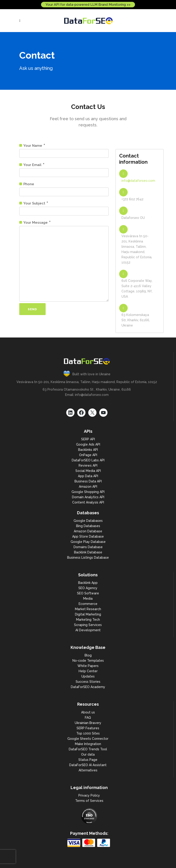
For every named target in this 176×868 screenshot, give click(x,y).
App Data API (88, 476)
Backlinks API (88, 450)
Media (88, 599)
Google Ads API (88, 444)
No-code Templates (88, 661)
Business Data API (88, 481)
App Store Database (88, 536)
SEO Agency (88, 588)
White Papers (88, 666)
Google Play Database (88, 542)
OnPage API (88, 455)
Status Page (88, 760)
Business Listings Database (88, 558)
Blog (88, 655)
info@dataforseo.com (138, 181)
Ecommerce (88, 604)
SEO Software (88, 593)
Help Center (88, 671)
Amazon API (88, 487)
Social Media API (88, 471)
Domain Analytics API (88, 497)
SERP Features (88, 728)
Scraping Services (88, 625)
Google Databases (88, 521)
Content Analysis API (88, 502)
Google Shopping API (88, 492)
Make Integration (88, 744)
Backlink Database (88, 552)
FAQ (88, 718)
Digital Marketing (88, 614)
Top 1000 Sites (88, 733)
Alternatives (88, 770)
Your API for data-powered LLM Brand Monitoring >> (88, 5)
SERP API (88, 439)
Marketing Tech (88, 620)
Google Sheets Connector (88, 739)
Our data (88, 754)
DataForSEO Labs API (88, 460)
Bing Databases (88, 526)
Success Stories (88, 682)
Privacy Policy (89, 795)
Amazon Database (88, 531)
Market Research (88, 609)
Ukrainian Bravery (88, 723)
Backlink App (88, 583)
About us (88, 712)
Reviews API (88, 465)
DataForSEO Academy (88, 687)
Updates (88, 676)
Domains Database (88, 547)
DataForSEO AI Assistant (88, 765)
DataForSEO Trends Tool (88, 749)
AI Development (88, 630)
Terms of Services (89, 801)
